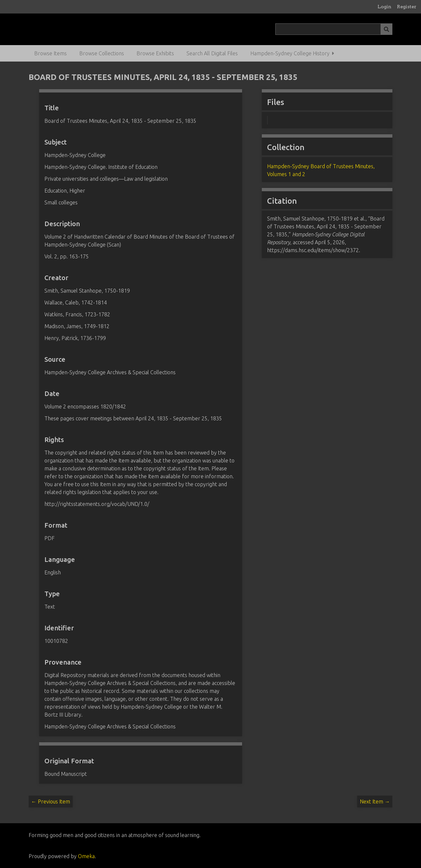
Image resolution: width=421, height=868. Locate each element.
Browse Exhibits (155, 53)
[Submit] (386, 29)
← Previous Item (51, 802)
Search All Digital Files (212, 53)
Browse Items (50, 53)
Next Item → (375, 802)
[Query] (334, 29)
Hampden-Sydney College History (290, 53)
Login (384, 7)
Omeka (86, 856)
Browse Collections (102, 53)
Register (407, 7)
